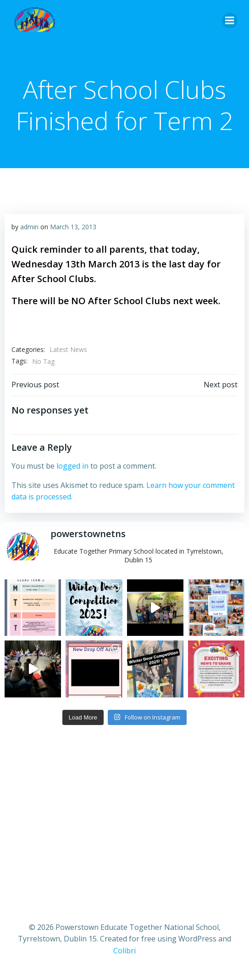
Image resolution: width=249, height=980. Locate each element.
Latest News (68, 349)
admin (29, 227)
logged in (72, 466)
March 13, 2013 (73, 227)
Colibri (124, 951)
